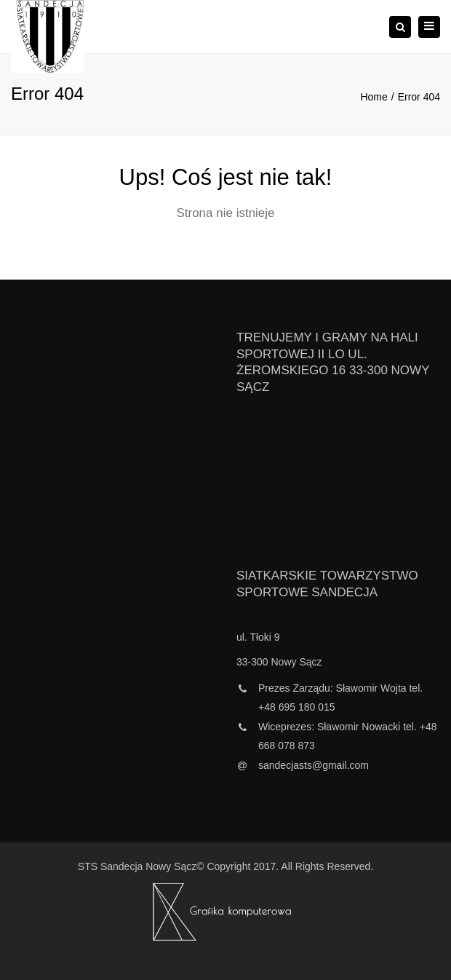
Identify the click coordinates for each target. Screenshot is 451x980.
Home (374, 97)
